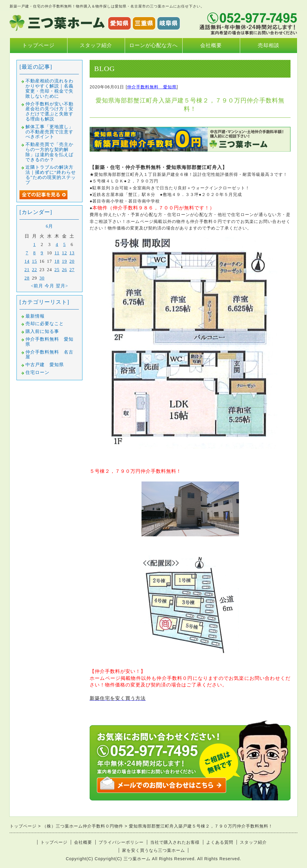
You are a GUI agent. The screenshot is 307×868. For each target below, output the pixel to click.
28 (27, 278)
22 (35, 270)
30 (42, 278)
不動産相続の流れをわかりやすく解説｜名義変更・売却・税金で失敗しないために (49, 88)
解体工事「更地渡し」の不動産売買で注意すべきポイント (49, 132)
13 (72, 253)
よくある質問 (220, 842)
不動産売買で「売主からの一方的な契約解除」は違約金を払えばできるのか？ (49, 152)
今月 (49, 286)
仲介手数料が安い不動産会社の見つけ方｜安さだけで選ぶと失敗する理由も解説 (49, 111)
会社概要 (211, 45)
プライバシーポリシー (121, 842)
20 (72, 261)
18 (57, 261)
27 (72, 270)
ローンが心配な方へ (153, 45)
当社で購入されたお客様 (175, 842)
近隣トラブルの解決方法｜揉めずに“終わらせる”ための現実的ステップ (51, 175)
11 (57, 253)
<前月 (37, 286)
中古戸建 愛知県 (45, 365)
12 (65, 253)
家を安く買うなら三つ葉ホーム (153, 850)
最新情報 (35, 316)
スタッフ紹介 (96, 45)
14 (27, 261)
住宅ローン (37, 372)
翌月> (62, 286)
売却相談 (269, 45)
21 (27, 270)
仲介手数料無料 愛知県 (152, 87)
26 (65, 270)
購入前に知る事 (42, 331)
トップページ (38, 45)
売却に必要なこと (45, 324)
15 (35, 261)
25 (57, 270)
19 (65, 261)
